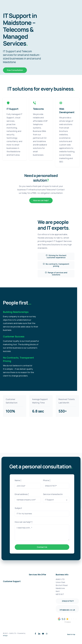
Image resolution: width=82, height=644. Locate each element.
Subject (18, 508)
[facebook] (35, 634)
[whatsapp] (47, 634)
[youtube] (43, 634)
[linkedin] (39, 634)
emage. (5, 635)
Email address (22, 494)
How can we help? (24, 522)
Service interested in (53, 494)
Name (18, 480)
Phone (47, 480)
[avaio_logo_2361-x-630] (9, 2)
